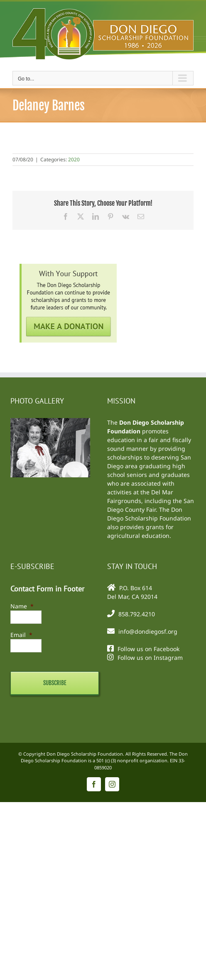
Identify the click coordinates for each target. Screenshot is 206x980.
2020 (74, 159)
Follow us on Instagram (150, 658)
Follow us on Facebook (148, 649)
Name (22, 606)
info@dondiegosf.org (148, 631)
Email (21, 635)
